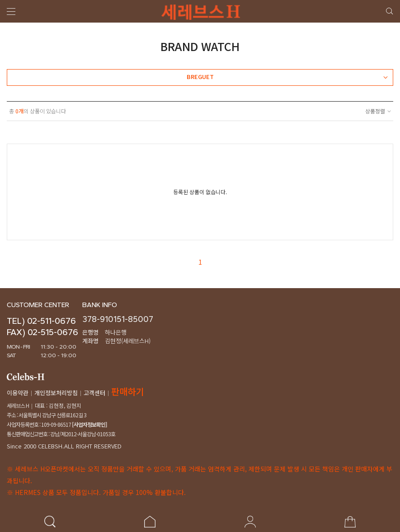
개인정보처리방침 (56, 393)
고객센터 (94, 393)
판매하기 (127, 391)
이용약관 (18, 393)
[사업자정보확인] (89, 424)
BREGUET (287, 77)
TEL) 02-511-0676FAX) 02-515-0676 (42, 327)
